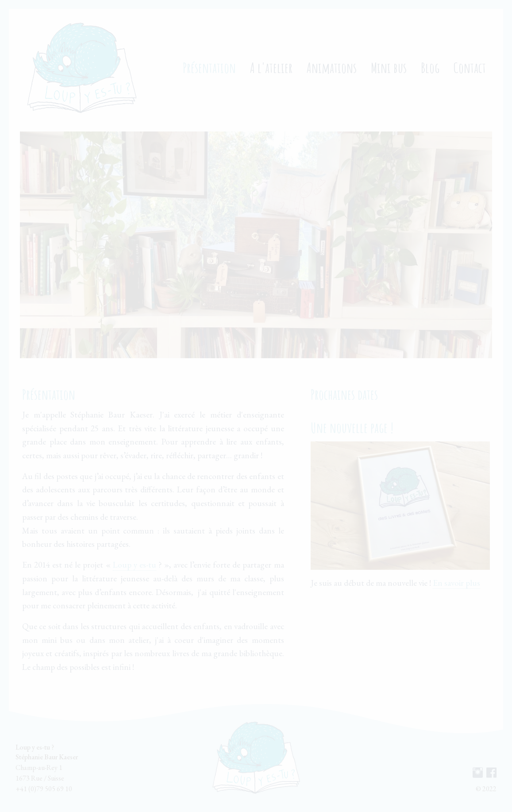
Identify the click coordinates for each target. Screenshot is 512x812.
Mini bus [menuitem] (389, 68)
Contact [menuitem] (470, 68)
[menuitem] (82, 68)
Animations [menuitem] (332, 68)
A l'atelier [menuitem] (271, 68)
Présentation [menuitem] (209, 68)
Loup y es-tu (135, 565)
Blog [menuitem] (430, 68)
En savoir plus (456, 583)
